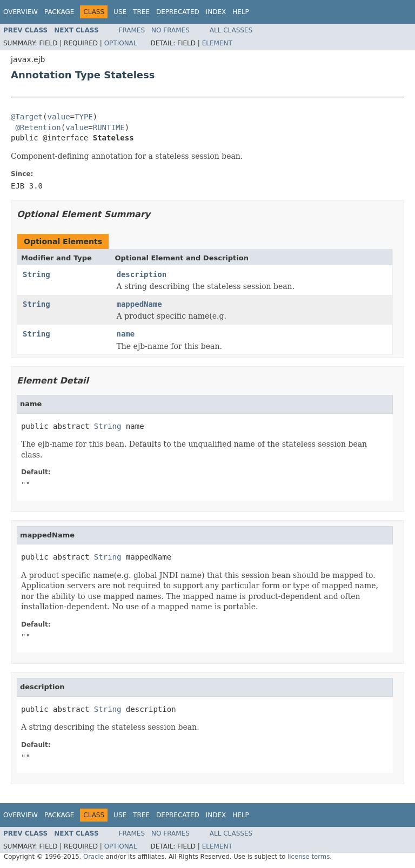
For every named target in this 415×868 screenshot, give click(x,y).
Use (120, 12)
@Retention (38, 127)
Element (217, 43)
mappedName (139, 304)
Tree (141, 12)
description (142, 274)
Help (241, 12)
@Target (27, 117)
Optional (121, 43)
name (126, 334)
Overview (21, 12)
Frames (132, 30)
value (58, 117)
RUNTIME (109, 127)
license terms (309, 857)
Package (59, 12)
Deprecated (178, 12)
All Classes (231, 30)
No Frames (170, 30)
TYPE (84, 117)
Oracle (93, 857)
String (36, 274)
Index (216, 12)
